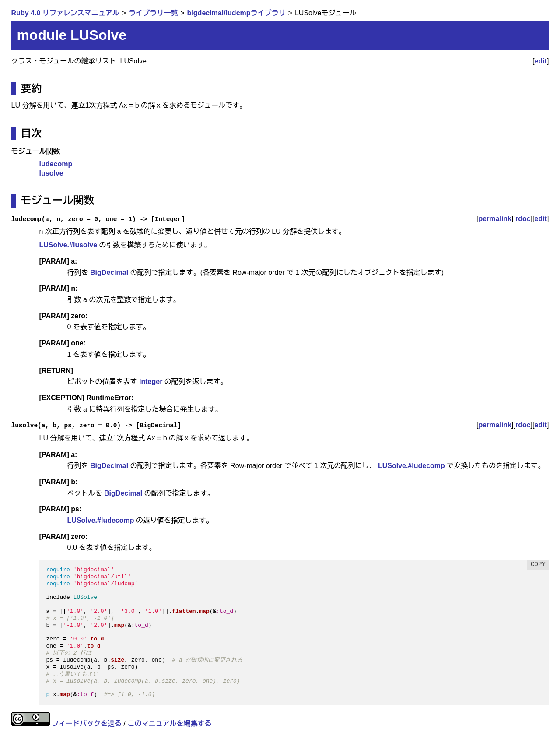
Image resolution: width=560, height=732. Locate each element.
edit (541, 61)
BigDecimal (109, 273)
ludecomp (56, 164)
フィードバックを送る (87, 723)
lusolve (51, 173)
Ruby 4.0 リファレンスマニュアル (65, 13)
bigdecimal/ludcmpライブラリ (236, 13)
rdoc (523, 219)
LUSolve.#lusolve (68, 245)
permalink (495, 219)
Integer (151, 382)
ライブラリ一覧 (153, 13)
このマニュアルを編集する (169, 723)
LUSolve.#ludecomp (411, 466)
